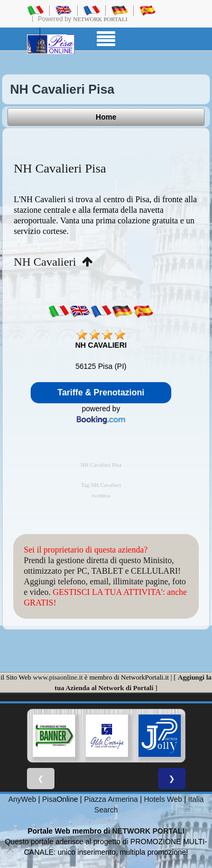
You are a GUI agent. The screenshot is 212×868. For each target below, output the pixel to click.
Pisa (49, 799)
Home (106, 117)
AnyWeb (22, 799)
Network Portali (100, 19)
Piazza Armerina (111, 799)
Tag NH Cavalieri (101, 485)
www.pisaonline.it (58, 677)
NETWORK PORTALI (148, 831)
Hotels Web (163, 799)
